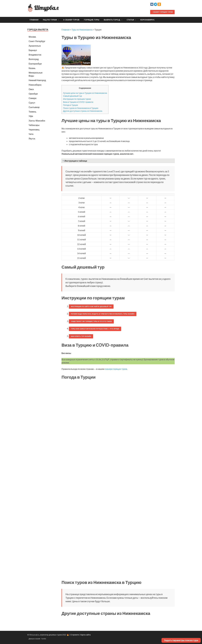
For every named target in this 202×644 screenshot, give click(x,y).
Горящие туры (92, 20)
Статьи (130, 20)
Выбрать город (112, 20)
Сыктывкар (34, 107)
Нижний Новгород (37, 80)
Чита (31, 134)
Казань (32, 68)
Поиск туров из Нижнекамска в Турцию (81, 108)
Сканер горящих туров (162, 12)
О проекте (75, 635)
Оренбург (33, 94)
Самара (32, 98)
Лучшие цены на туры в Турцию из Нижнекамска (85, 93)
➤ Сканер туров (71, 20)
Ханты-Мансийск (37, 121)
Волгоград (34, 59)
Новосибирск (35, 85)
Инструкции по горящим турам (77, 99)
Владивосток (35, 55)
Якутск (32, 138)
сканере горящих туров (116, 369)
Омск (31, 89)
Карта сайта (86, 635)
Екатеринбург (35, 64)
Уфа (31, 116)
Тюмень (32, 112)
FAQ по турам (50, 20)
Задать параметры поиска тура (181, 640)
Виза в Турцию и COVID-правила (78, 102)
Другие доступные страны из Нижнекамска (83, 111)
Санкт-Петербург (37, 41)
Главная (34, 20)
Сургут (32, 103)
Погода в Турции (70, 105)
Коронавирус (147, 20)
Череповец (34, 130)
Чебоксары (34, 125)
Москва (32, 37)
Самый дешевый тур (72, 96)
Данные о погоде (34, 639)
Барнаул (33, 50)
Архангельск (35, 46)
